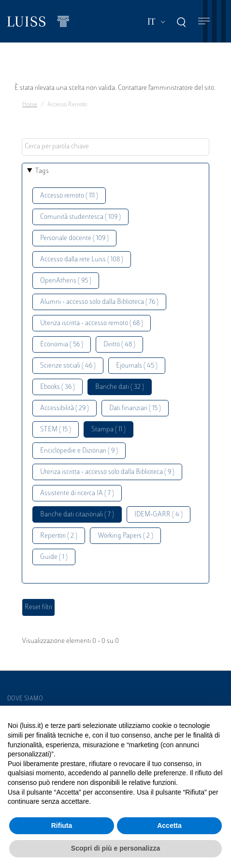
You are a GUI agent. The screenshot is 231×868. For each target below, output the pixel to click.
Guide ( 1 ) (54, 557)
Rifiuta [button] (62, 825)
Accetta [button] (169, 825)
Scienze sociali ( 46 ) (68, 366)
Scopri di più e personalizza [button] (115, 848)
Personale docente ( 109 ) (74, 238)
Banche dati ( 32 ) (120, 387)
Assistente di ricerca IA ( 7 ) (77, 493)
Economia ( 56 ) (62, 345)
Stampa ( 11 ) (108, 430)
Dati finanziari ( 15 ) (135, 408)
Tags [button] (42, 171)
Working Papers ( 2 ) (125, 536)
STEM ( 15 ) (56, 430)
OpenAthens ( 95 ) (66, 281)
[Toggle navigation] (204, 21)
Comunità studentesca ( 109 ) (80, 217)
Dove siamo (25, 699)
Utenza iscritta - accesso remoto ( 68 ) (92, 323)
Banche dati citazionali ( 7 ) (77, 515)
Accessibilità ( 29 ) (65, 408)
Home (30, 105)
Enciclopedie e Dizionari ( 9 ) (79, 451)
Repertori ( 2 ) (59, 536)
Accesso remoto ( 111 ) (69, 196)
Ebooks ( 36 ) (58, 387)
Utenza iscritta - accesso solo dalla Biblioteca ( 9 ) (107, 472)
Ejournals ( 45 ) (137, 366)
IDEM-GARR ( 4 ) (159, 515)
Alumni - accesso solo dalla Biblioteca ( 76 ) (99, 302)
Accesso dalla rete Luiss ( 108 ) (82, 260)
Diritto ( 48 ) (119, 345)
